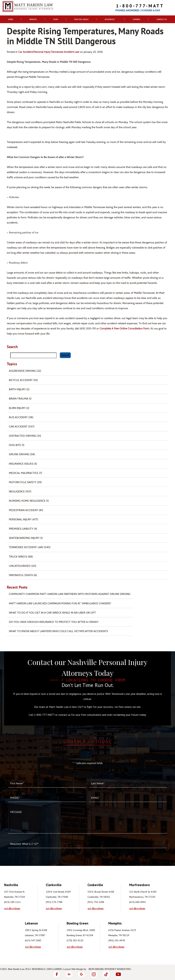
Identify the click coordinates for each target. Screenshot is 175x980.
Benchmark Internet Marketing (110, 969)
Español (137, 19)
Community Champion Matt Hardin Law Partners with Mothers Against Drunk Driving (70, 594)
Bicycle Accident (21, 380)
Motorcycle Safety (23, 482)
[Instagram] (94, 974)
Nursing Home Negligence (27, 501)
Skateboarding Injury (24, 538)
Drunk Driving (19, 454)
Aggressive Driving (22, 371)
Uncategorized (20, 566)
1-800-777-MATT (140, 6)
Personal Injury (42, 52)
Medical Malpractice (24, 473)
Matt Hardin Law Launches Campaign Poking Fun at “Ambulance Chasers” (60, 603)
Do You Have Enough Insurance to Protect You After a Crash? (54, 622)
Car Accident (26, 52)
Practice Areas (81, 19)
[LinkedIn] (69, 974)
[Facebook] (57, 974)
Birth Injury (17, 389)
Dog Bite (15, 445)
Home (11, 19)
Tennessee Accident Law (65, 52)
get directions (12, 909)
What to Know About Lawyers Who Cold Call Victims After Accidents (58, 631)
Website (33, 19)
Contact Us (162, 19)
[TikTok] (106, 974)
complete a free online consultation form (124, 328)
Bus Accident (18, 417)
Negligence (17, 491)
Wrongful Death (21, 575)
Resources (110, 19)
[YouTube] (118, 974)
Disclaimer (55, 969)
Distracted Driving (23, 436)
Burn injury (17, 408)
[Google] (81, 974)
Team (56, 19)
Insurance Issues (21, 464)
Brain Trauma (19, 399)
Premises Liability (21, 529)
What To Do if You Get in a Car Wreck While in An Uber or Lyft (52, 613)
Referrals (39, 969)
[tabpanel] (25, 896)
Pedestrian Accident (23, 510)
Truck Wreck (18, 557)
